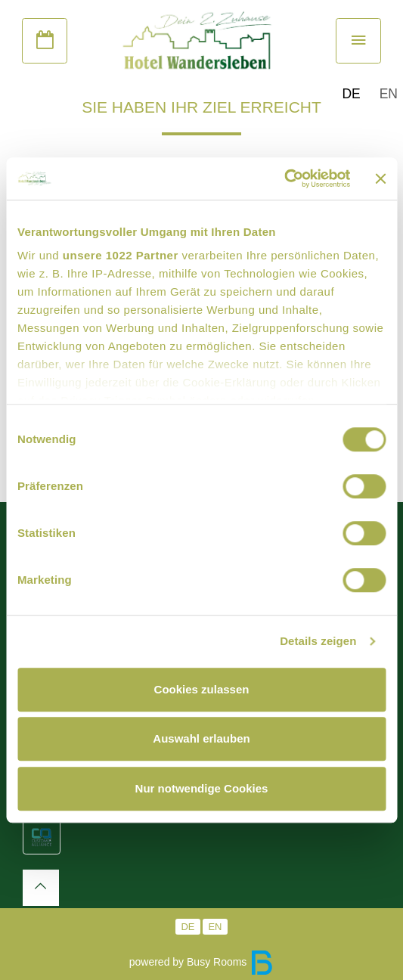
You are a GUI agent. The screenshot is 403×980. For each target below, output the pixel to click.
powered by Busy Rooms (202, 962)
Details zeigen (318, 641)
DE (351, 94)
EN (389, 94)
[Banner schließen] (380, 178)
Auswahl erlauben (201, 738)
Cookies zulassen (202, 689)
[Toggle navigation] (358, 41)
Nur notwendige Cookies (202, 788)
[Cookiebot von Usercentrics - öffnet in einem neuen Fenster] (285, 178)
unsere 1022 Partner (121, 255)
